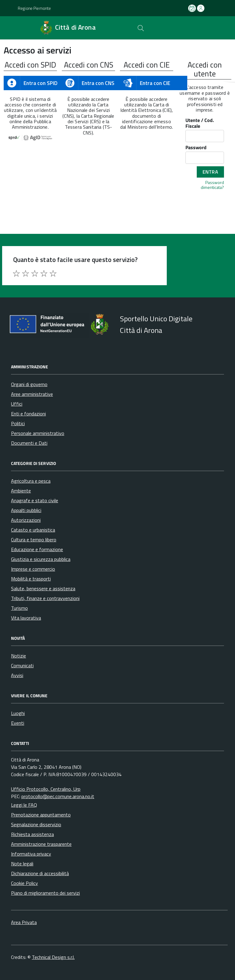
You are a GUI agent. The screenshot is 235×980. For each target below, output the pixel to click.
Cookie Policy (24, 883)
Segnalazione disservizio (36, 824)
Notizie (19, 656)
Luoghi (18, 713)
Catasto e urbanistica (33, 530)
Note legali (22, 864)
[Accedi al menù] (8, 28)
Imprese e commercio (33, 569)
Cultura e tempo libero (34, 540)
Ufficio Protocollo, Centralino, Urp (46, 789)
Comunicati (22, 665)
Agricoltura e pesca (31, 481)
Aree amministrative (32, 394)
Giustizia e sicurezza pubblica (41, 559)
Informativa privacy (31, 854)
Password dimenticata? (212, 184)
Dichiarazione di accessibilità (40, 873)
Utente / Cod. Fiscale (200, 123)
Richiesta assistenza (32, 834)
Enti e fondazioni (28, 414)
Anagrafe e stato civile (35, 500)
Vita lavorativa (26, 618)
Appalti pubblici (26, 510)
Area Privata (24, 922)
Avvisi (17, 675)
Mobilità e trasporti (31, 579)
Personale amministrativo (38, 433)
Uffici (17, 404)
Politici (18, 423)
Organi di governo (29, 384)
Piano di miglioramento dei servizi (45, 893)
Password (196, 148)
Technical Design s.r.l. (53, 957)
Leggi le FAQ (24, 805)
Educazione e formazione (37, 549)
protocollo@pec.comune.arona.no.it (58, 796)
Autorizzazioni (26, 520)
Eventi (18, 723)
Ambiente (21, 491)
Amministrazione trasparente (41, 844)
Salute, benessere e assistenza (43, 588)
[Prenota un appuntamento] (192, 8)
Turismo (19, 608)
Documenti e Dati (29, 443)
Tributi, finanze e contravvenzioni (45, 598)
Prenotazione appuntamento (41, 815)
